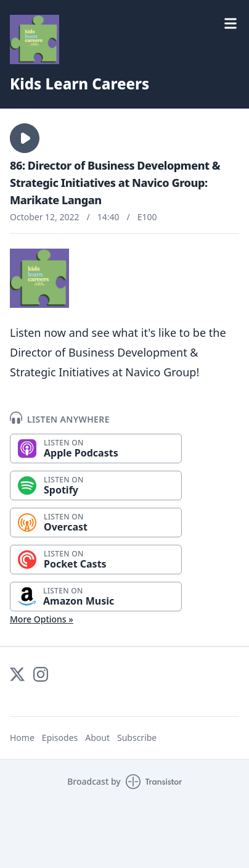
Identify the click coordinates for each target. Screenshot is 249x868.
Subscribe (137, 738)
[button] (25, 138)
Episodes (60, 738)
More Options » (42, 619)
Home (22, 738)
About (97, 738)
